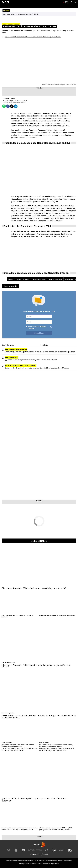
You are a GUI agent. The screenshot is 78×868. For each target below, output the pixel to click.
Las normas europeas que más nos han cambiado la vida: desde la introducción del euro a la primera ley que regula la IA (20, 829)
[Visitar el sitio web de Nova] (31, 850)
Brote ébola (29, 1)
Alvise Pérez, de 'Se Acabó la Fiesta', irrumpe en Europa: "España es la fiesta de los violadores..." (39, 717)
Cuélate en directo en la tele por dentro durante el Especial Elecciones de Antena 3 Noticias (37, 368)
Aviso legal (22, 864)
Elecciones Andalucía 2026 (9, 1)
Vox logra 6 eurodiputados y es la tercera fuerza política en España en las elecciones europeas (18, 745)
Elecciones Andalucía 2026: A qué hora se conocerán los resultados (18, 616)
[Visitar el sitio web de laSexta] (16, 850)
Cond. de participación (53, 864)
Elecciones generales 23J (16, 350)
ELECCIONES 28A (12, 358)
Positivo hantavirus (21, 1)
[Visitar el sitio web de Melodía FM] (70, 850)
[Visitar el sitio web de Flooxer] (45, 854)
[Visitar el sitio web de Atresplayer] (35, 854)
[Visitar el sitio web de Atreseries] (47, 850)
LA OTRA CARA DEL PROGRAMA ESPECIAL (21, 366)
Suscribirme (39, 333)
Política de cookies (42, 864)
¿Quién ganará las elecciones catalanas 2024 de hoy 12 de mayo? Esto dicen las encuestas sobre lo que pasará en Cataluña (56, 829)
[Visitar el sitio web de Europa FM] (62, 850)
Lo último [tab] (44, 345)
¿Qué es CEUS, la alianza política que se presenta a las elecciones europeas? (34, 800)
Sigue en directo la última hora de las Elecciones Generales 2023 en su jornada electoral (33, 37)
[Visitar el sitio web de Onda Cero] (54, 850)
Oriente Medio (63, 1)
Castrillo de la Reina (39, 279)
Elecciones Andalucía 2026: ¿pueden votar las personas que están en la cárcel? (36, 666)
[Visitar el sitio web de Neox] (24, 850)
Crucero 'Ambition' (50, 1)
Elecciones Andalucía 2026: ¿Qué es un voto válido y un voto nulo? (34, 588)
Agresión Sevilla (71, 1)
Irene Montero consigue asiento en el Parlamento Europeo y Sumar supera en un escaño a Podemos (56, 745)
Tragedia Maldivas (37, 1)
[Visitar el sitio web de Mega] (39, 850)
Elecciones (39, 541)
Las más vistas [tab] (8, 345)
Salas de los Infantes (55, 279)
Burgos (10, 279)
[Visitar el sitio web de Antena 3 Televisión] (8, 850)
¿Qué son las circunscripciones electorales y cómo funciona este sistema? (31, 360)
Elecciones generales (10, 286)
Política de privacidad (31, 864)
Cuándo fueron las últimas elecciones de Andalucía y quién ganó (57, 615)
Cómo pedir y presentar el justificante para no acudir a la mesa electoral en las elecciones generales (40, 352)
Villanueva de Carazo (23, 279)
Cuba (44, 1)
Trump (57, 1)
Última (66, 5)
